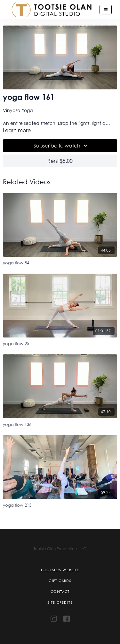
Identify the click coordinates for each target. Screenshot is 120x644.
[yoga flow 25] (60, 343)
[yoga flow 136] (60, 424)
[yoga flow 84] (60, 262)
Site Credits (60, 602)
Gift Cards (60, 581)
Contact (60, 592)
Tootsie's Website (60, 570)
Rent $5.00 (60, 161)
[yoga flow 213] (60, 504)
